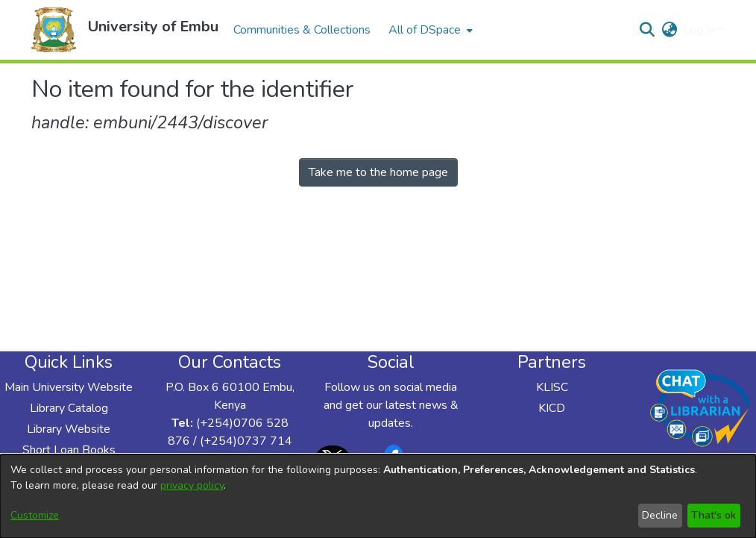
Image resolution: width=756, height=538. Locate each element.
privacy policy (192, 485)
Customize (35, 515)
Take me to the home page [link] (378, 172)
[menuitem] (429, 30)
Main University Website (69, 387)
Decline (660, 515)
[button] (54, 30)
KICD (552, 408)
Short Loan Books (69, 450)
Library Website (69, 429)
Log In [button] (700, 30)
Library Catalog (69, 408)
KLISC (552, 387)
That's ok (714, 515)
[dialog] (378, 496)
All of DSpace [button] (425, 30)
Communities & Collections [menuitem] (302, 30)
